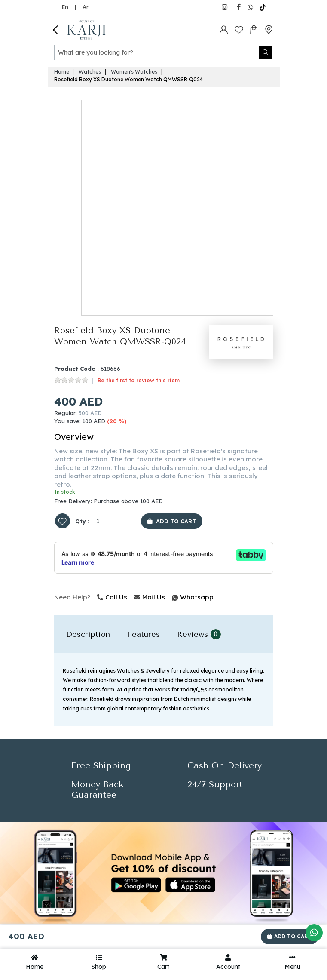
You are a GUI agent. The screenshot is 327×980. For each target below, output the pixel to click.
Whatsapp (173, 597)
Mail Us (150, 597)
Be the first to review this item (139, 380)
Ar (86, 7)
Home (62, 72)
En (65, 7)
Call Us (112, 597)
